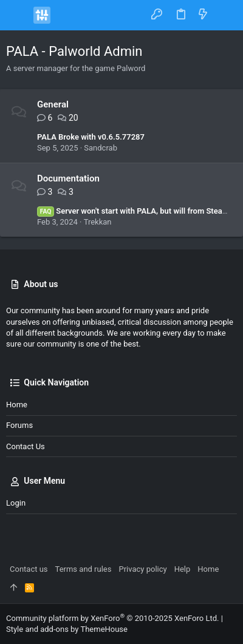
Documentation (68, 178)
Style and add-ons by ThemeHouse (67, 629)
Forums (19, 425)
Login (16, 503)
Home (17, 405)
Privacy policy (142, 569)
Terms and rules (84, 569)
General (53, 104)
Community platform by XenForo (112, 618)
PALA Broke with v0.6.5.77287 (91, 137)
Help (183, 569)
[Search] (225, 15)
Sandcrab (101, 148)
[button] (18, 15)
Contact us (26, 446)
